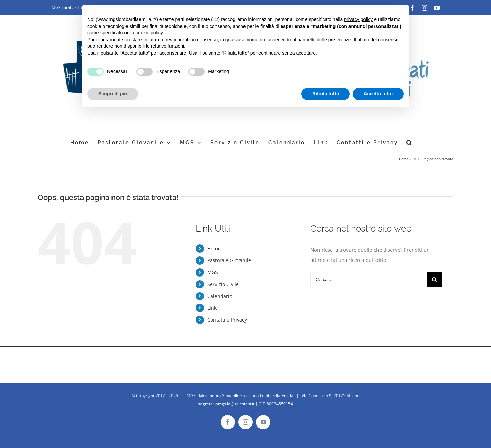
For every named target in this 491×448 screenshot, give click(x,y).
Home (214, 248)
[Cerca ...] (369, 279)
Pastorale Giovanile (229, 260)
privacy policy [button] (358, 19)
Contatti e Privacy (227, 320)
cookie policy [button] (149, 33)
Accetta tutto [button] (378, 94)
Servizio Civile (223, 284)
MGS (213, 272)
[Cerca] (409, 143)
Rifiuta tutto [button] (326, 94)
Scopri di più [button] (113, 94)
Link (212, 308)
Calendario (220, 296)
